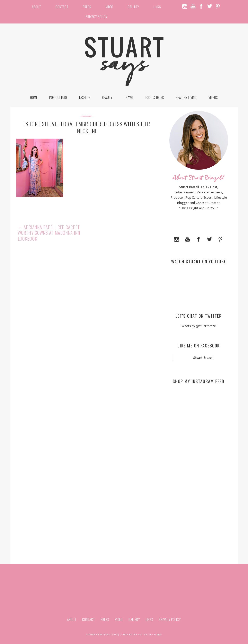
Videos (213, 97)
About (36, 7)
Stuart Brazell (203, 358)
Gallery (133, 7)
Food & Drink (155, 97)
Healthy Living (186, 97)
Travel (129, 97)
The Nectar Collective (147, 635)
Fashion (85, 97)
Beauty (107, 97)
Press (87, 7)
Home (34, 97)
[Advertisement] (199, 425)
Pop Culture (58, 97)
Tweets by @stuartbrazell (199, 326)
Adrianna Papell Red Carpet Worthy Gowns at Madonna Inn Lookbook (49, 233)
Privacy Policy (97, 17)
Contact (62, 7)
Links (157, 7)
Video (109, 7)
